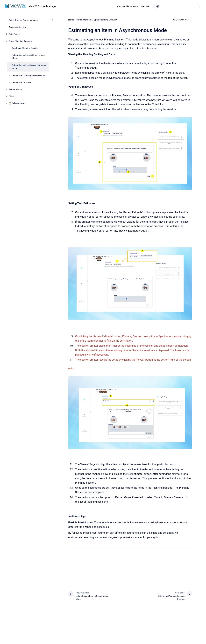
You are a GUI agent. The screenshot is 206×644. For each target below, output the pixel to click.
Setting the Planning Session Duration (30, 75)
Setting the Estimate (21, 82)
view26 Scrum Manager (43, 6)
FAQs (11, 96)
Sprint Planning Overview (21, 41)
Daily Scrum (14, 34)
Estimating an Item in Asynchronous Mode (29, 67)
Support (145, 6)
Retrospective (15, 89)
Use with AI (181, 20)
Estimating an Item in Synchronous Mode (28, 57)
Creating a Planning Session (25, 48)
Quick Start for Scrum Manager (23, 20)
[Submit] (158, 7)
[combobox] (177, 7)
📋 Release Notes (17, 103)
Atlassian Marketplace (127, 6)
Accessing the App (18, 27)
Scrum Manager (84, 20)
